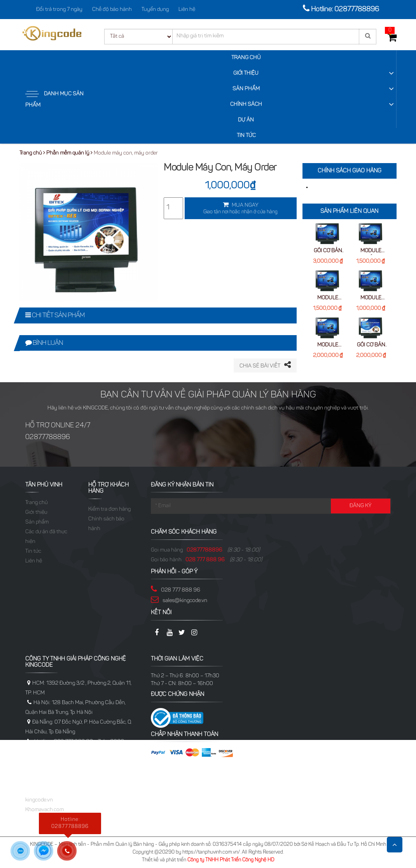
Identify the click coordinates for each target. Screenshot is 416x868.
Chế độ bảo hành (112, 10)
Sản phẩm (246, 89)
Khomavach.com (45, 810)
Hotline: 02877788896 (345, 10)
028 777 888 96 (205, 560)
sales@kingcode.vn (185, 601)
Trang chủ (246, 58)
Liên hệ (187, 10)
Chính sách (246, 105)
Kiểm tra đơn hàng (109, 510)
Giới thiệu (246, 74)
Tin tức (246, 136)
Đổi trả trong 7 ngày (59, 10)
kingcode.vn (39, 800)
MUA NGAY (240, 209)
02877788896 (205, 550)
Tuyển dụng (155, 10)
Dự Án (246, 120)
